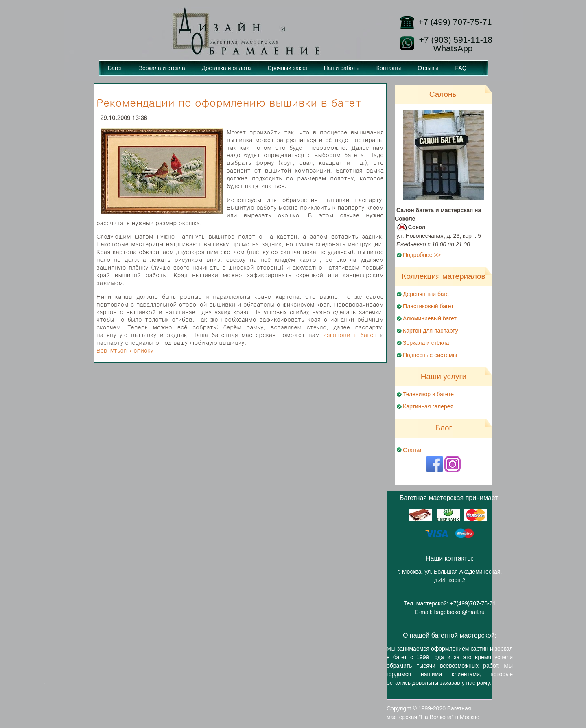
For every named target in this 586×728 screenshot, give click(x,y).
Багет (115, 68)
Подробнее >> (422, 255)
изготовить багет (350, 335)
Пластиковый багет (428, 306)
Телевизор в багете (428, 394)
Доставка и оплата (226, 68)
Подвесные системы (430, 355)
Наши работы (341, 68)
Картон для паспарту (431, 331)
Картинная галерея (428, 406)
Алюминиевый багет (430, 318)
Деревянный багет (427, 294)
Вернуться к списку (125, 350)
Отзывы (428, 68)
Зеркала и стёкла (162, 68)
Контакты (389, 68)
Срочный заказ (288, 68)
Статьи (412, 450)
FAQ (461, 68)
